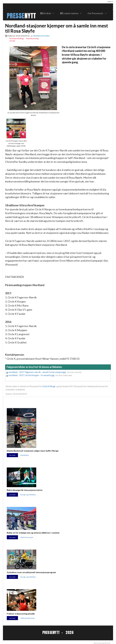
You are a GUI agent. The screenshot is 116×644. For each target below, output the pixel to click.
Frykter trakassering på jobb (21, 614)
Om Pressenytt (97, 13)
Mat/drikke (25, 455)
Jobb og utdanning (27, 618)
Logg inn (110, 1)
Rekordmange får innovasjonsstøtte (25, 490)
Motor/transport (27, 537)
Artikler (47, 13)
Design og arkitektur (28, 495)
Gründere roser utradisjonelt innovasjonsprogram (31, 572)
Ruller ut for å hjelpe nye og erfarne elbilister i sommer (33, 533)
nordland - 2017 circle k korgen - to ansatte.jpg (32, 375)
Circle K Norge (49, 386)
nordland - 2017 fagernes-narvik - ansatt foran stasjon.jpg (37, 372)
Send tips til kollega (17, 38)
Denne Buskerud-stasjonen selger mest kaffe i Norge (33, 451)
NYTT (30, 16)
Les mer (12, 455)
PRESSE (16, 16)
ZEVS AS (107, 643)
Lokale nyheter (71, 13)
